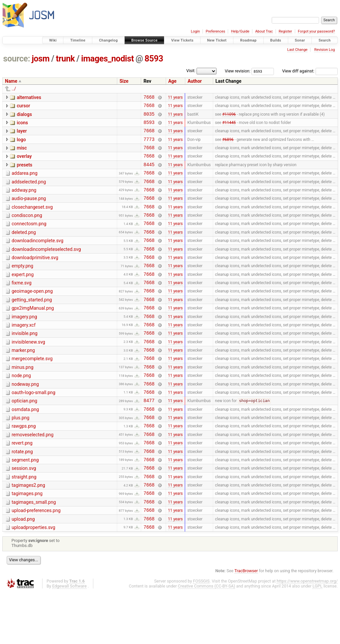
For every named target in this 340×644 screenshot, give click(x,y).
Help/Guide (240, 31)
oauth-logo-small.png (34, 427)
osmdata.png (25, 446)
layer (22, 135)
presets (24, 173)
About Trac (264, 31)
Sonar (300, 40)
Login (195, 31)
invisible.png (25, 361)
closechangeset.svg (32, 220)
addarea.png (25, 182)
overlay (24, 163)
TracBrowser (246, 623)
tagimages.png (27, 540)
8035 (149, 117)
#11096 (229, 117)
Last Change (297, 50)
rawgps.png (24, 465)
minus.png (23, 399)
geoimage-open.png (32, 314)
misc (22, 154)
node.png (21, 408)
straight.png (24, 522)
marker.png (23, 380)
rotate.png (22, 493)
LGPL (317, 638)
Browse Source (145, 40)
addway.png (24, 201)
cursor (23, 107)
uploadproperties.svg (33, 578)
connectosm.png (29, 239)
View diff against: (310, 71)
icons (22, 126)
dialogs (24, 116)
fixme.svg (22, 305)
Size (124, 81)
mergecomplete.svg (32, 389)
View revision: (238, 71)
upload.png (23, 569)
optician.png (24, 437)
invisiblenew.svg (28, 371)
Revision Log (324, 50)
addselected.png (29, 192)
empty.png (22, 286)
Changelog (108, 40)
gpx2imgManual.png (33, 333)
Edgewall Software (69, 638)
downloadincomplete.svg (38, 258)
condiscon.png (27, 229)
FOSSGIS (201, 633)
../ (14, 89)
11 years (175, 98)
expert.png (23, 295)
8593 (154, 59)
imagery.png (24, 343)
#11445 (229, 126)
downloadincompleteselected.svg (46, 267)
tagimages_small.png (34, 550)
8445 (149, 173)
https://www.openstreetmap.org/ (307, 633)
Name (11, 81)
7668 (149, 98)
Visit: (191, 71)
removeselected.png (33, 475)
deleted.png (24, 248)
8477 (149, 437)
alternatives (29, 97)
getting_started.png (32, 324)
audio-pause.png (29, 210)
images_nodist (107, 59)
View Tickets (182, 40)
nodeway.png (25, 418)
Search (325, 40)
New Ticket (217, 40)
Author (195, 81)
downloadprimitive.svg (35, 276)
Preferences (215, 31)
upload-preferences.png (36, 559)
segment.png (25, 503)
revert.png (22, 484)
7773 (149, 145)
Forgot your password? (316, 31)
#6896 (228, 145)
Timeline (78, 40)
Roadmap (248, 40)
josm (41, 59)
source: (17, 59)
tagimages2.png (28, 531)
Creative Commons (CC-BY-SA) (207, 638)
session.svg (24, 512)
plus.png (20, 456)
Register (285, 31)
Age (172, 81)
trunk (65, 59)
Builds (276, 40)
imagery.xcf (24, 352)
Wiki (53, 40)
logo (21, 145)
